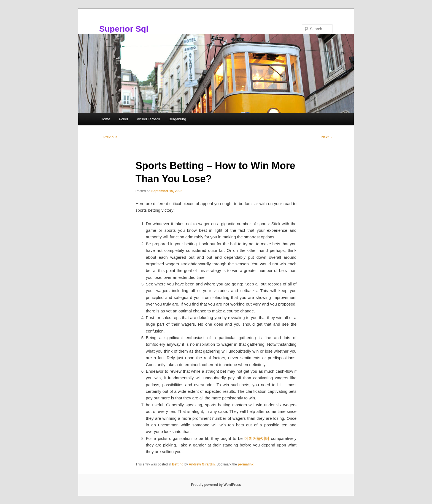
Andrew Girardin (202, 464)
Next (327, 137)
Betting (178, 464)
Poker (123, 119)
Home (105, 119)
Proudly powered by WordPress (216, 485)
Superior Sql (124, 29)
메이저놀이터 (257, 438)
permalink (246, 464)
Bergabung (177, 119)
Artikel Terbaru (148, 119)
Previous (108, 137)
